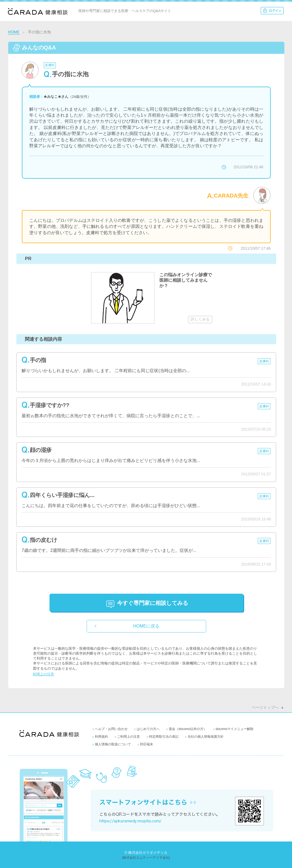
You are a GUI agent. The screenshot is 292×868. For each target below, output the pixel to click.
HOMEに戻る (146, 626)
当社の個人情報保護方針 (206, 737)
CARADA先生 (231, 196)
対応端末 (147, 744)
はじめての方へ (148, 729)
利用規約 (101, 737)
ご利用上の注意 (129, 737)
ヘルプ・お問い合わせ (111, 729)
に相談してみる (153, 603)
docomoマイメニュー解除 (235, 729)
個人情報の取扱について (113, 744)
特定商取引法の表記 (164, 737)
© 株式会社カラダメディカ (146, 853)
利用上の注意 (43, 674)
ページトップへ (265, 707)
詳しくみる (200, 319)
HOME (14, 32)
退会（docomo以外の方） (188, 729)
